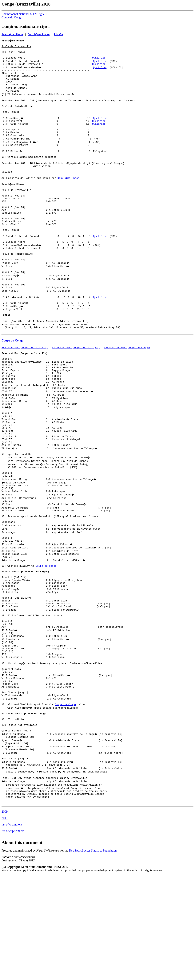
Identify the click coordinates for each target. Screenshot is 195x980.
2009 (5, 916)
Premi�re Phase (13, 34)
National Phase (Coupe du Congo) (127, 391)
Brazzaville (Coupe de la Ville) (25, 391)
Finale (60, 34)
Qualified (99, 62)
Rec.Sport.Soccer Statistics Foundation (93, 955)
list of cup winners (13, 936)
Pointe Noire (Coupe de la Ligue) (76, 391)
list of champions (12, 929)
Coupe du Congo (12, 17)
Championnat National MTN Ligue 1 (24, 14)
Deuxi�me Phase (39, 34)
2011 (4, 923)
